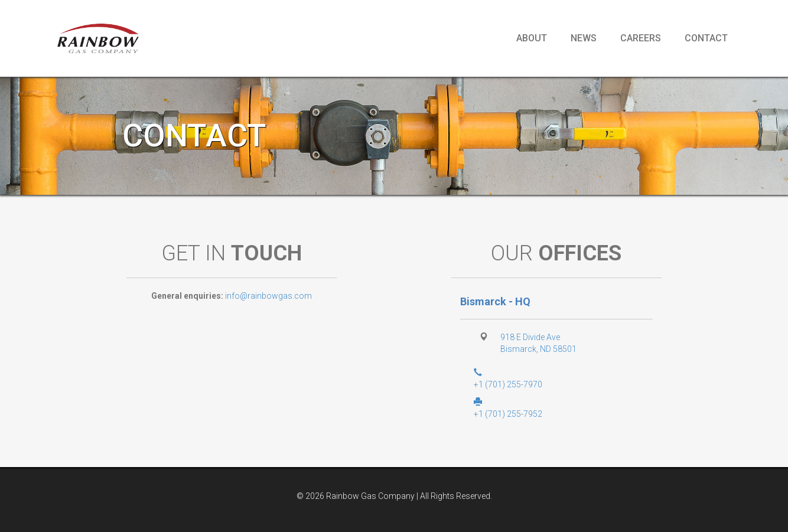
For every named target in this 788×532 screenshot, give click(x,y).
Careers (641, 38)
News (584, 38)
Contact (706, 38)
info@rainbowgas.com (268, 296)
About (532, 38)
